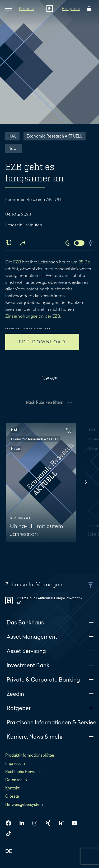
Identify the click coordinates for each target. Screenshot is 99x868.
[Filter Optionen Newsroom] (49, 410)
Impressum (15, 763)
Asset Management (50, 637)
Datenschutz (16, 780)
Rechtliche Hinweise (23, 772)
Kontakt (12, 788)
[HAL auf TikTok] (11, 834)
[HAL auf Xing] (50, 823)
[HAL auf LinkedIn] (24, 823)
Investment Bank (50, 665)
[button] (49, 403)
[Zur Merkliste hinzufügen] (69, 431)
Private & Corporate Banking (50, 680)
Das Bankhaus (50, 622)
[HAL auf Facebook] (11, 823)
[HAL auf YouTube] (77, 823)
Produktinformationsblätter (30, 755)
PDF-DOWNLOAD (42, 342)
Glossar (12, 796)
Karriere (27, 8)
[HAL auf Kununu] (63, 823)
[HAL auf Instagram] (37, 823)
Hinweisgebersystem (24, 804)
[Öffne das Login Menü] (88, 8)
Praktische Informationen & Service (51, 722)
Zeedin (50, 694)
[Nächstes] (86, 482)
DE (9, 852)
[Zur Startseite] (50, 8)
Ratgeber (71, 8)
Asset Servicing (50, 651)
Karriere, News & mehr (50, 737)
